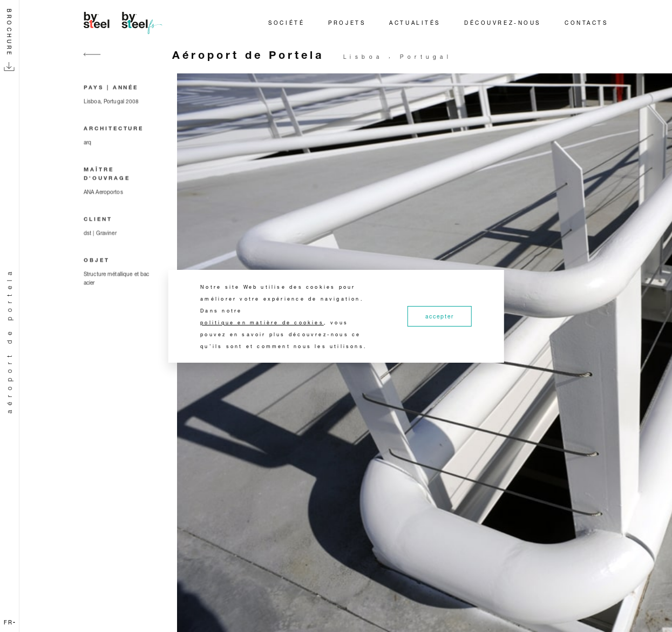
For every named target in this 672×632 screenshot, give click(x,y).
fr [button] (9, 622)
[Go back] (92, 61)
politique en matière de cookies (262, 322)
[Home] (125, 23)
